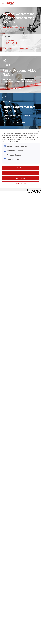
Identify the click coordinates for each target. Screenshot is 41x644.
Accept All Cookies (20, 173)
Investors (10, 40)
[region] (20, 386)
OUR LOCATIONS (11, 43)
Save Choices (20, 178)
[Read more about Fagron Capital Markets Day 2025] (20, 109)
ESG (7, 46)
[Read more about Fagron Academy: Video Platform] (20, 74)
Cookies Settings (20, 183)
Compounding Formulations (17, 49)
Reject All (20, 168)
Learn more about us (14, 27)
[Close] (39, 131)
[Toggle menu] (37, 4)
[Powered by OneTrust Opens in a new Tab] (32, 189)
